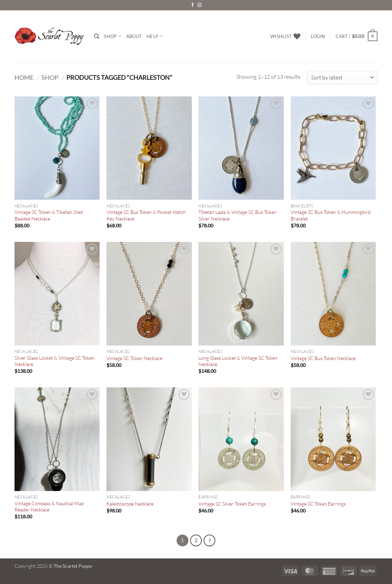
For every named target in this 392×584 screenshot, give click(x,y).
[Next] (209, 540)
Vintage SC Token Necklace (134, 358)
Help (155, 36)
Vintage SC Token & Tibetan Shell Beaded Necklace (49, 215)
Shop (113, 36)
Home (24, 77)
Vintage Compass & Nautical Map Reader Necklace (49, 507)
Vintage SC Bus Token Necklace (323, 358)
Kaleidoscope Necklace (130, 504)
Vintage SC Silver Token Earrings (232, 504)
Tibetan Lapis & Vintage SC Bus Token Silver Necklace (237, 215)
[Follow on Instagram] (199, 5)
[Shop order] (342, 78)
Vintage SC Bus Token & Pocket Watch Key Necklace (146, 215)
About (134, 36)
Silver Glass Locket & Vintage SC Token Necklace (55, 361)
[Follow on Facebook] (193, 5)
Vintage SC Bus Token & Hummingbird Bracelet (331, 215)
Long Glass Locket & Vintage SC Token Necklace (238, 361)
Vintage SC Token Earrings (318, 504)
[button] (318, 36)
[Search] (97, 36)
